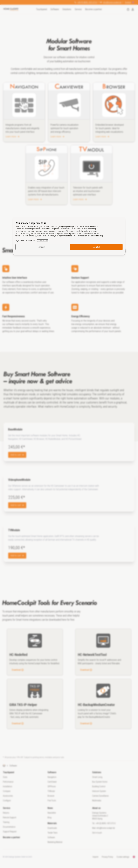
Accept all (96, 247)
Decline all (42, 247)
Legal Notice (20, 241)
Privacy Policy (31, 241)
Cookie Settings (43, 241)
